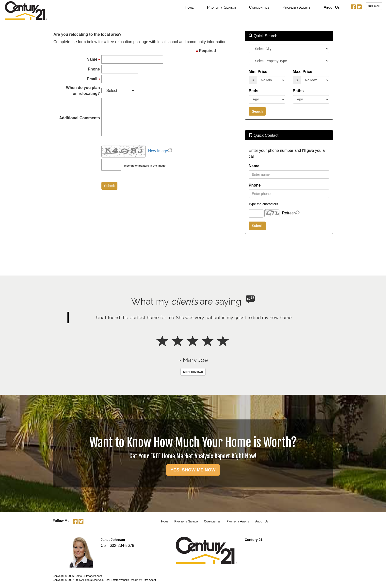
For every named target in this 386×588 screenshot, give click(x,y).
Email (374, 6)
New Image (158, 151)
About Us (262, 521)
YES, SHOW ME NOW (193, 470)
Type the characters (263, 204)
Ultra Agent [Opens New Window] (149, 580)
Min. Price (258, 72)
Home (165, 521)
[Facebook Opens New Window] (353, 7)
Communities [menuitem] (259, 7)
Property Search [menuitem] (221, 7)
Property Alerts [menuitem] (297, 7)
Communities (212, 521)
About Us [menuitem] (332, 7)
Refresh (289, 213)
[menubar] (262, 7)
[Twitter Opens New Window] (359, 7)
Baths (298, 91)
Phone (255, 185)
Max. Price (302, 72)
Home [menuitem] (189, 7)
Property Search (186, 521)
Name (254, 166)
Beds (253, 91)
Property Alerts (238, 521)
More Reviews (193, 372)
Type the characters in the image (145, 166)
